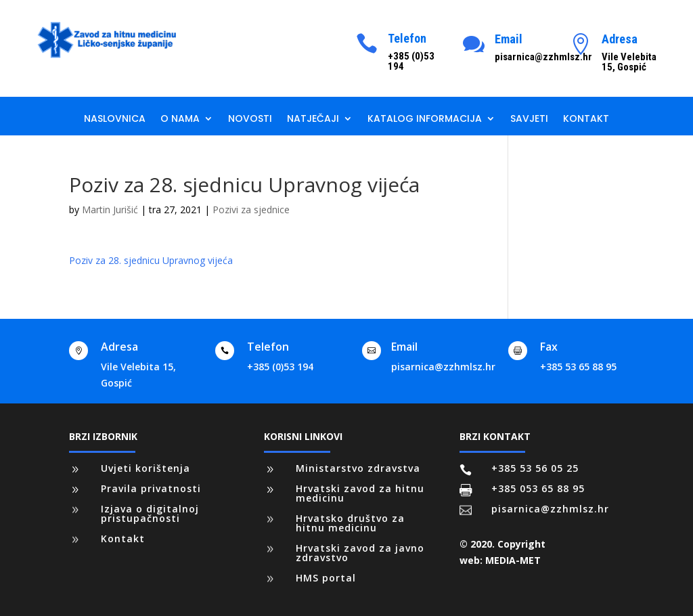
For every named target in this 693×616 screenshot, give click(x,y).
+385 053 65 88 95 (538, 488)
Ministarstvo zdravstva (358, 468)
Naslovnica (115, 119)
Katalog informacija (425, 119)
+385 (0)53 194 (280, 367)
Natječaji (313, 119)
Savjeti (529, 119)
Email (509, 39)
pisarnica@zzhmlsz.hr (443, 367)
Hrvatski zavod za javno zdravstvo (360, 553)
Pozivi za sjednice (251, 210)
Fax (549, 347)
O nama (180, 119)
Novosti (250, 119)
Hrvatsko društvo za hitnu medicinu (350, 523)
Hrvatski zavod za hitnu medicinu (360, 493)
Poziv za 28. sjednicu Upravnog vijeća (151, 260)
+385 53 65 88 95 (578, 367)
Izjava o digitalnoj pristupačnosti (150, 513)
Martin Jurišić (110, 210)
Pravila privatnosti (151, 488)
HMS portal (326, 578)
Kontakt (586, 119)
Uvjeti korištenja (146, 468)
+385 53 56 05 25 (535, 468)
